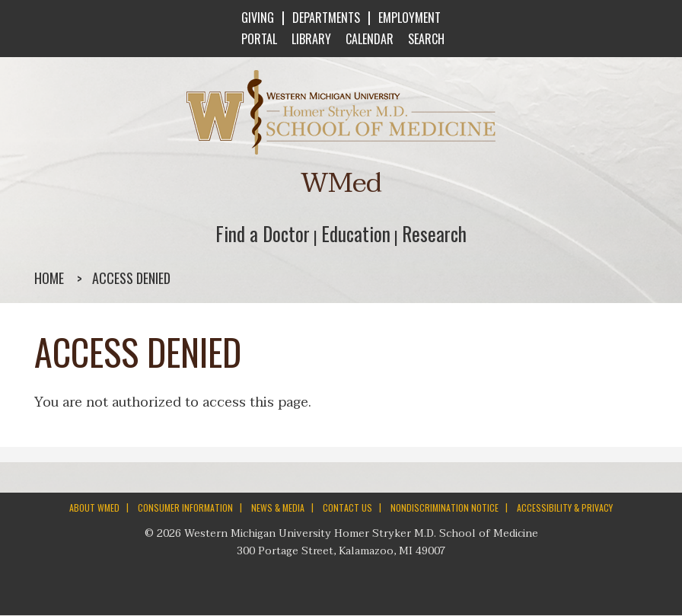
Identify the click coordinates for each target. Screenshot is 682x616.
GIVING (258, 18)
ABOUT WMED (94, 507)
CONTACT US (347, 507)
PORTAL (258, 39)
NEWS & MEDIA (278, 507)
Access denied (131, 278)
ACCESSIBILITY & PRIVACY (565, 507)
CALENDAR (368, 39)
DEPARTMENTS (326, 18)
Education (356, 233)
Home (49, 278)
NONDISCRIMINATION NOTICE (445, 507)
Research (434, 233)
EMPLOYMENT (410, 18)
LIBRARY (310, 39)
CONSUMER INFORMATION (185, 507)
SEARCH (425, 39)
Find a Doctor (263, 233)
